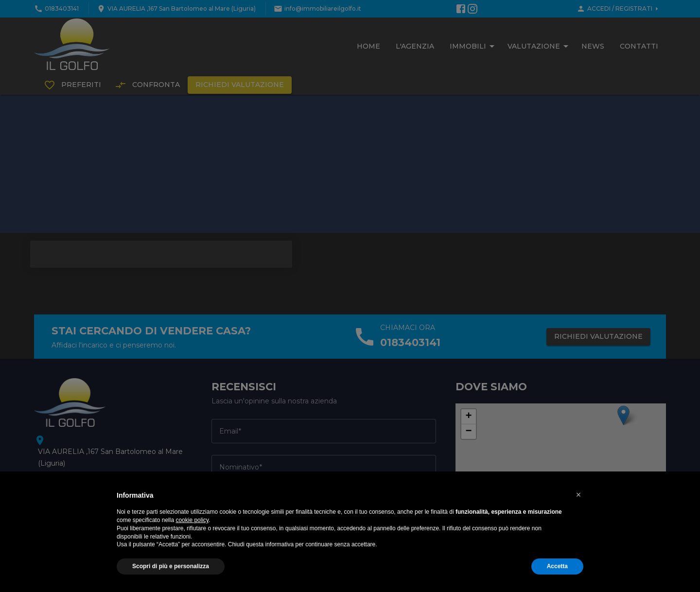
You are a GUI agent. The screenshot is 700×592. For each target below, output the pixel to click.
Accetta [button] (557, 566)
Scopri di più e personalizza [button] (171, 566)
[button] (578, 495)
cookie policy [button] (192, 520)
